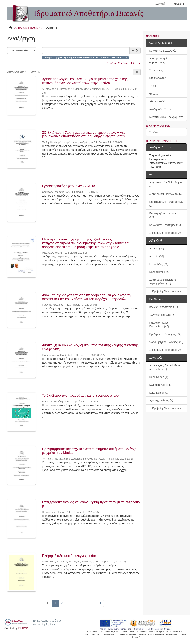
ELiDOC (23, 628)
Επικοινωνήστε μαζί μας (47, 621)
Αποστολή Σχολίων (44, 624)
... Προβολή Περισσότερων (165, 233)
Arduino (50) (157, 248)
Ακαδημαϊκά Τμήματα (162, 109)
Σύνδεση (154, 132)
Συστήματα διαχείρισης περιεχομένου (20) (163, 282)
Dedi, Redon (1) (159, 377)
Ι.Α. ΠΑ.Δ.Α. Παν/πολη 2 (28, 28)
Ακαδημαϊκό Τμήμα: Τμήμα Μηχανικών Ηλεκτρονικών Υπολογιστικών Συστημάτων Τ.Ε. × (85, 58)
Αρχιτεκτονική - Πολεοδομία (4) (166, 184)
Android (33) (157, 256)
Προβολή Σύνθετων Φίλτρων (123, 63)
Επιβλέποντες (158, 78)
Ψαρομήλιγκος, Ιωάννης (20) (166, 342)
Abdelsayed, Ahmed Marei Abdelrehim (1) (165, 367)
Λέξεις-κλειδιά (157, 101)
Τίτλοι (153, 86)
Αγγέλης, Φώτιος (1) (161, 400)
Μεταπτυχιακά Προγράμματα (166, 117)
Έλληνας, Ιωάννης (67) (163, 315)
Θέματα (154, 94)
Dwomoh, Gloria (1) (161, 385)
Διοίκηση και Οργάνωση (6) (166, 194)
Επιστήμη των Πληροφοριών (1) (166, 204)
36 (92, 603)
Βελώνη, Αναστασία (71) (164, 307)
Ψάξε (135, 50)
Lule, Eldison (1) (159, 393)
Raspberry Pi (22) (160, 272)
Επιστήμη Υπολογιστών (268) (163, 215)
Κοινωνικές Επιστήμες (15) (165, 225)
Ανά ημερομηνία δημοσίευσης (159, 60)
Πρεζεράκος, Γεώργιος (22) (165, 334)
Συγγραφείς (156, 70)
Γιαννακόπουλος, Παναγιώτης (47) (159, 324)
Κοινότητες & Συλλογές (163, 51)
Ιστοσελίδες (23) (159, 264)
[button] (161, 4)
